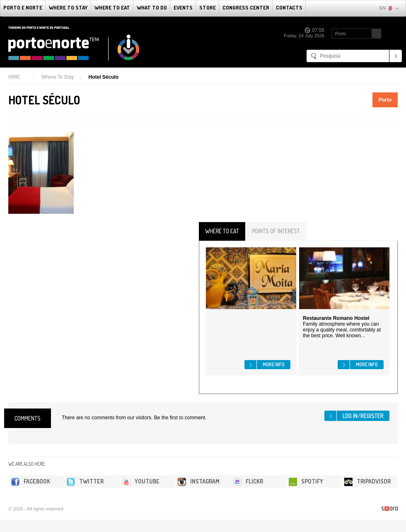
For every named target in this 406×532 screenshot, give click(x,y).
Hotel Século (103, 77)
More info (274, 364)
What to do (152, 7)
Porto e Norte (23, 7)
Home (14, 77)
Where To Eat (112, 7)
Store (208, 7)
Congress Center (246, 7)
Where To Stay (68, 7)
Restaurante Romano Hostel (336, 318)
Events (183, 7)
